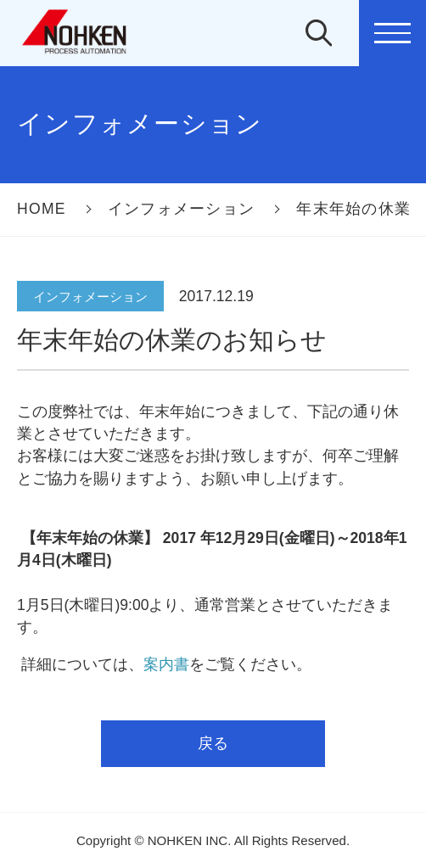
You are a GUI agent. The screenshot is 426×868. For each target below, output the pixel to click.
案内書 (166, 664)
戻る (213, 743)
